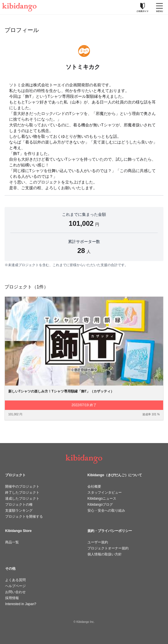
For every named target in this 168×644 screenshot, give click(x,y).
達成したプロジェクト (22, 499)
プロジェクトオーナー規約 (108, 548)
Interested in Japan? (21, 604)
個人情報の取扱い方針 (105, 554)
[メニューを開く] (159, 7)
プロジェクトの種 (19, 505)
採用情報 (12, 598)
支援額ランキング (19, 511)
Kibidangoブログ (100, 505)
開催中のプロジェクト (22, 487)
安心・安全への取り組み (106, 511)
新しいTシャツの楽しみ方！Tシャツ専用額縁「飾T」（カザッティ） (61, 391)
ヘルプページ (15, 586)
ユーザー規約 (98, 542)
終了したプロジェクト (22, 493)
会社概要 (94, 487)
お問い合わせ (15, 592)
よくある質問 (15, 580)
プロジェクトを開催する (24, 517)
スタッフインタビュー (105, 493)
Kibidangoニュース (102, 499)
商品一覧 (12, 542)
